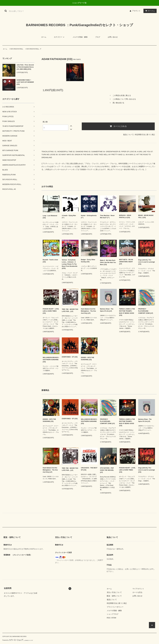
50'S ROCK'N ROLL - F (34, 49)
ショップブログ (113, 614)
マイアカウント (138, 589)
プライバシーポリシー (115, 607)
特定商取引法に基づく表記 (145, 135)
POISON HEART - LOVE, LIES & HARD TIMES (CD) (51, 311)
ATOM (114, 618)
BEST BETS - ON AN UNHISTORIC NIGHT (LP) (126, 262)
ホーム (44, 37)
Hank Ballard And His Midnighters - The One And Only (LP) (88, 311)
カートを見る (137, 592)
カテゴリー (59, 37)
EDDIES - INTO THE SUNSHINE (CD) (88, 359)
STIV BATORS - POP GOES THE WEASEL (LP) (107, 470)
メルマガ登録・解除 (80, 37)
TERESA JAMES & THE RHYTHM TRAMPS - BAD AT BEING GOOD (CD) (127, 312)
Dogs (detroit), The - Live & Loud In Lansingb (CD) (146, 262)
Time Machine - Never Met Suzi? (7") (107, 217)
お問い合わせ (113, 37)
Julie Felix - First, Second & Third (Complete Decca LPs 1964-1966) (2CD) (25, 67)
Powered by (18, 640)
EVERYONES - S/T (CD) (70, 357)
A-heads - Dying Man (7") (69, 217)
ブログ (98, 37)
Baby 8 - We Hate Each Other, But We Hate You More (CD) (108, 262)
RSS (109, 618)
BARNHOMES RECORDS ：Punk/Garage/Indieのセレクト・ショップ (79, 25)
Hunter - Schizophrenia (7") (89, 217)
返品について (128, 135)
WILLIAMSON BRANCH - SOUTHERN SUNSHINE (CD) (51, 360)
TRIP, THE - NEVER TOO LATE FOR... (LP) (70, 310)
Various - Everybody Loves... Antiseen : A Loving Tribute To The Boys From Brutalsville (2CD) (70, 264)
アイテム (150, 11)
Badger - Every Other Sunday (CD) (88, 261)
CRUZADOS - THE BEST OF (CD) (89, 469)
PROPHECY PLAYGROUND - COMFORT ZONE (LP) (146, 311)
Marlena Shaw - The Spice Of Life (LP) (107, 310)
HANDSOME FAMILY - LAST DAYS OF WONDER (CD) (25, 82)
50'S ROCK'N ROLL (17, 49)
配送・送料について (114, 596)
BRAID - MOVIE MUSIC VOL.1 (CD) (146, 216)
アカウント (136, 11)
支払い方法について (114, 592)
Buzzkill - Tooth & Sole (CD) (50, 261)
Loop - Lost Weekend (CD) (50, 217)
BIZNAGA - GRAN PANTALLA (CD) (125, 216)
